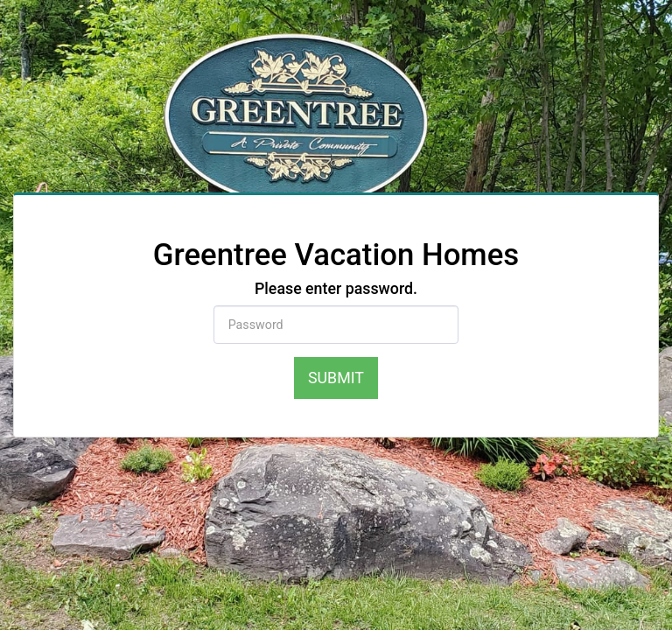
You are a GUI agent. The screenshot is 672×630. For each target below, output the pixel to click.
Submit (336, 378)
